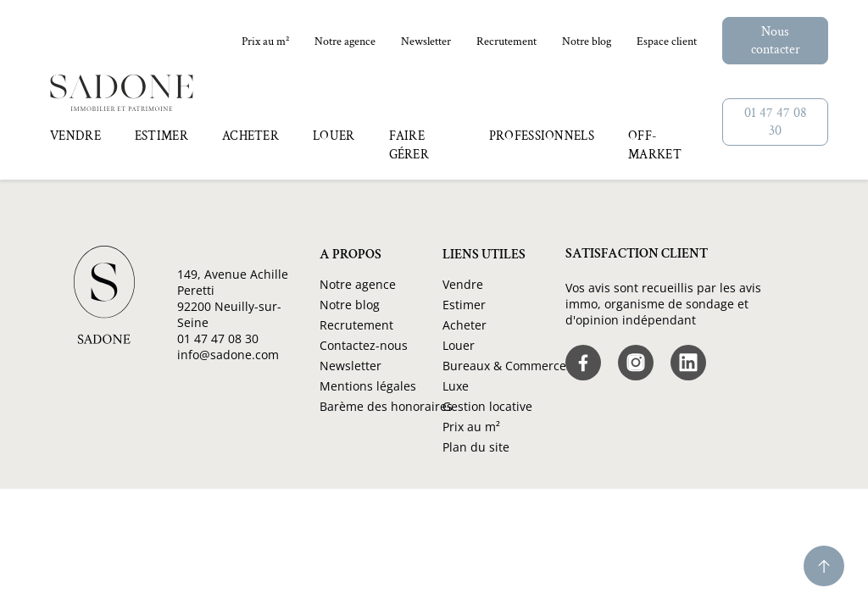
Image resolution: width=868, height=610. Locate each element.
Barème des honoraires (386, 406)
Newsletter (426, 42)
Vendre (463, 284)
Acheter (465, 325)
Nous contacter (776, 41)
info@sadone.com (228, 355)
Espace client (667, 42)
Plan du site (476, 447)
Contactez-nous (364, 345)
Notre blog (587, 42)
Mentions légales (368, 386)
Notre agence (345, 42)
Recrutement (506, 42)
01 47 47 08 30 (776, 122)
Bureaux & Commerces (507, 366)
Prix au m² (265, 42)
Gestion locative (487, 406)
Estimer (464, 305)
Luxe (456, 386)
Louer (459, 345)
